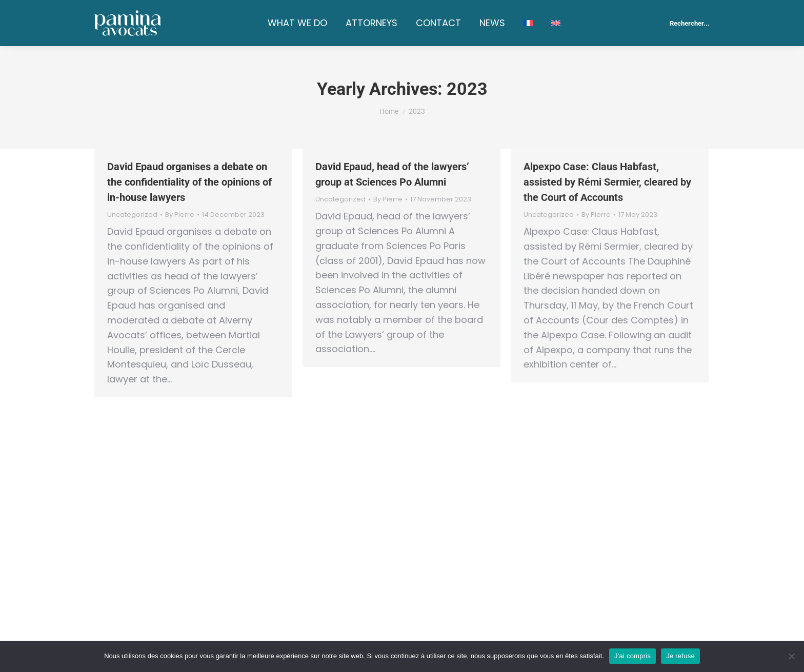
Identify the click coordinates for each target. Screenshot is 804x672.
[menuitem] (528, 23)
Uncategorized (132, 215)
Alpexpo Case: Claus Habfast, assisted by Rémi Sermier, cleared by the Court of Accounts (607, 182)
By (180, 215)
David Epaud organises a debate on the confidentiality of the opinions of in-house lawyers (189, 182)
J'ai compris (632, 656)
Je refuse (680, 656)
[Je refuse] (791, 656)
